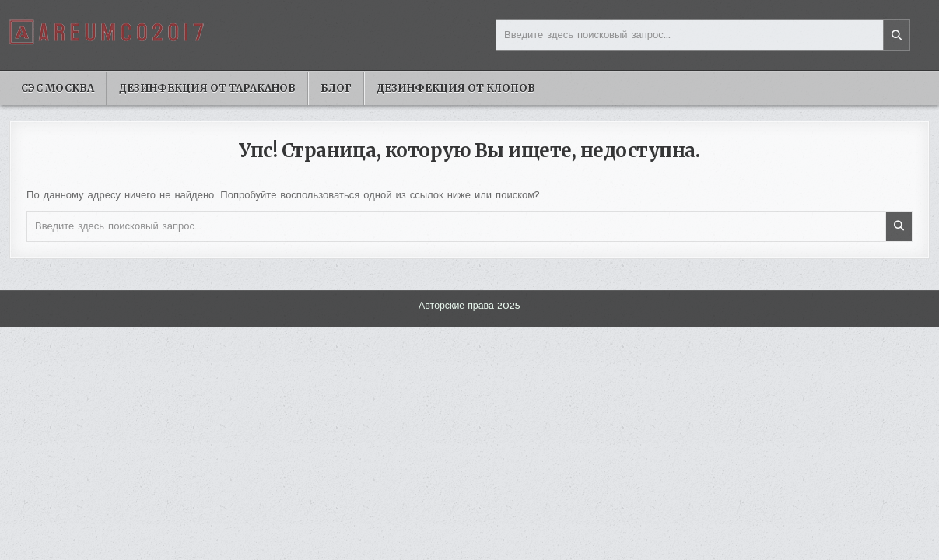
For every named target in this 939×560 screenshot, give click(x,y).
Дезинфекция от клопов (456, 88)
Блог (336, 88)
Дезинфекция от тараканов (207, 88)
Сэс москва (58, 88)
